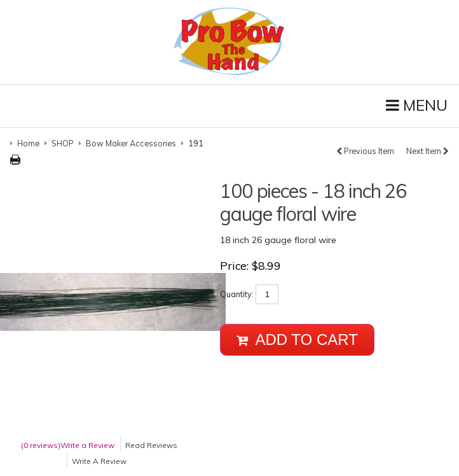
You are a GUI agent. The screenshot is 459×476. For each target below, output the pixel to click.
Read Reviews (151, 445)
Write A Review (99, 461)
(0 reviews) (41, 445)
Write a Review (87, 445)
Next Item (428, 151)
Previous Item (365, 151)
